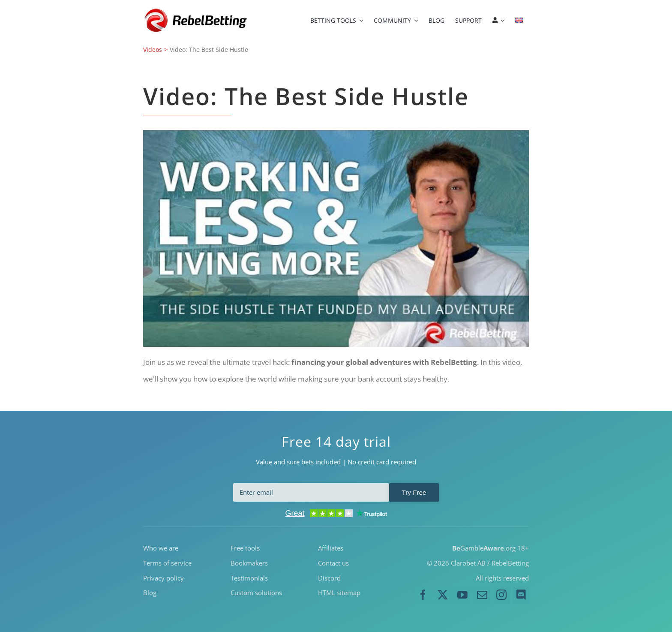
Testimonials (249, 578)
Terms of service (167, 563)
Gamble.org (484, 548)
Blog (150, 593)
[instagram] (501, 595)
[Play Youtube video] (336, 238)
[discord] (521, 595)
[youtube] (462, 595)
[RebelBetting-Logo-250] (197, 11)
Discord (329, 578)
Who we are (161, 548)
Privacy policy (163, 578)
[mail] (482, 595)
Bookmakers (249, 563)
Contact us (333, 563)
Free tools (245, 548)
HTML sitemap (339, 593)
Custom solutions (256, 593)
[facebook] (423, 595)
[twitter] (443, 595)
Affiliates (331, 548)
